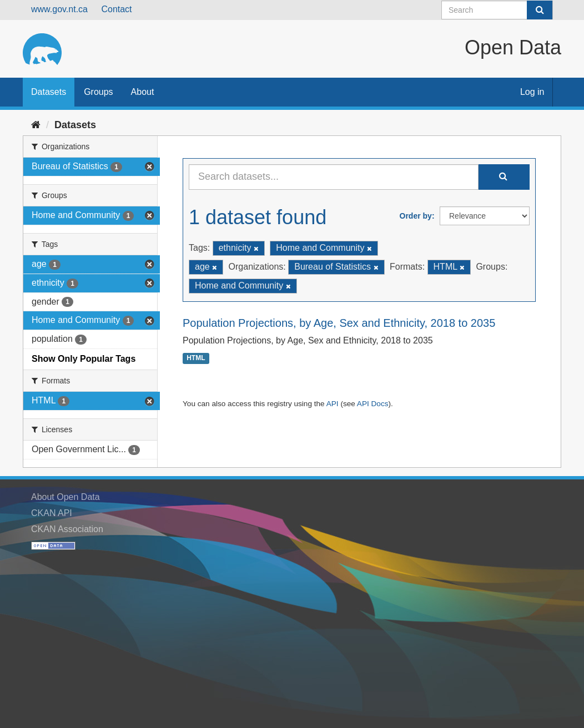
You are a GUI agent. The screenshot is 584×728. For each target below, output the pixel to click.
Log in (532, 92)
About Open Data (66, 497)
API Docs (373, 404)
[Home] (36, 125)
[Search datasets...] (334, 177)
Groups (98, 92)
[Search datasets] (497, 10)
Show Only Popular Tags (84, 359)
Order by (416, 216)
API (333, 404)
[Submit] (540, 10)
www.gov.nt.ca (59, 9)
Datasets (49, 92)
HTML (196, 358)
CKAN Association (67, 529)
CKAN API (52, 513)
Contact (116, 9)
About (143, 92)
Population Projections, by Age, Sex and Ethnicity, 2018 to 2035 (339, 323)
